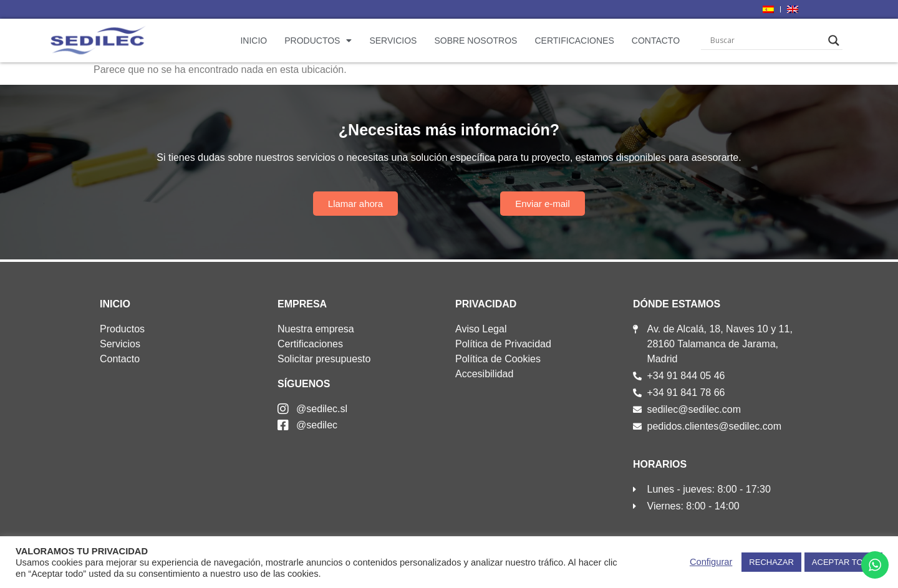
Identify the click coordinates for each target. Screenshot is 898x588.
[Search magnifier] (834, 41)
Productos (318, 41)
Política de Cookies (498, 359)
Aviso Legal (481, 329)
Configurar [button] (711, 562)
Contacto (656, 41)
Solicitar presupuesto (324, 359)
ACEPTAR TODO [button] (843, 562)
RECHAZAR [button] (771, 562)
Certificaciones (574, 41)
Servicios (393, 41)
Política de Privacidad (503, 344)
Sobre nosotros (476, 41)
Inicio (253, 41)
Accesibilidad (484, 374)
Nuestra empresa (316, 329)
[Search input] (766, 41)
